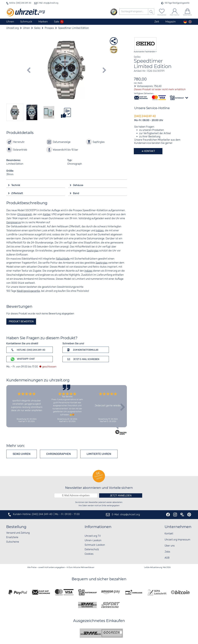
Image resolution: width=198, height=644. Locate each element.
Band (76, 193)
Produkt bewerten (21, 321)
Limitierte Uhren (99, 454)
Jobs (167, 552)
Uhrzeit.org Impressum (177, 540)
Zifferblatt (17, 193)
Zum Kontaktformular (82, 350)
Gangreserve (14, 223)
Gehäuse (78, 185)
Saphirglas (93, 251)
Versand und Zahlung (18, 533)
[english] (190, 22)
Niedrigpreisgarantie (28, 291)
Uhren (10, 22)
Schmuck (26, 22)
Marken (43, 22)
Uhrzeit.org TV (93, 536)
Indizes (100, 231)
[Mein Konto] (175, 12)
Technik (16, 185)
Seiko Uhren (22, 454)
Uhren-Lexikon (93, 541)
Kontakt (149, 151)
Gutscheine (13, 542)
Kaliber (47, 214)
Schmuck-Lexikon (95, 545)
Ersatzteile (12, 537)
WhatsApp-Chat (23, 359)
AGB (167, 558)
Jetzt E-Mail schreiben (83, 359)
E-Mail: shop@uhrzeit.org (48, 3)
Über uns (170, 546)
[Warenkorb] (187, 12)
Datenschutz (92, 550)
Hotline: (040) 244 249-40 (20, 3)
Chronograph (25, 214)
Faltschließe (63, 259)
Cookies (89, 554)
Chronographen (59, 454)
